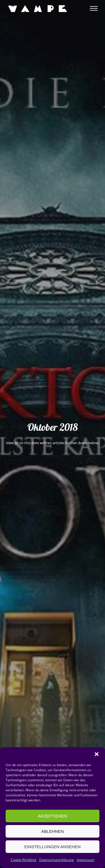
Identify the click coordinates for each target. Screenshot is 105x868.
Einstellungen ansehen (53, 847)
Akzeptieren (52, 816)
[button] (97, 754)
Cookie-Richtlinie (24, 860)
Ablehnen (53, 831)
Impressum (86, 860)
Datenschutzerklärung (57, 860)
